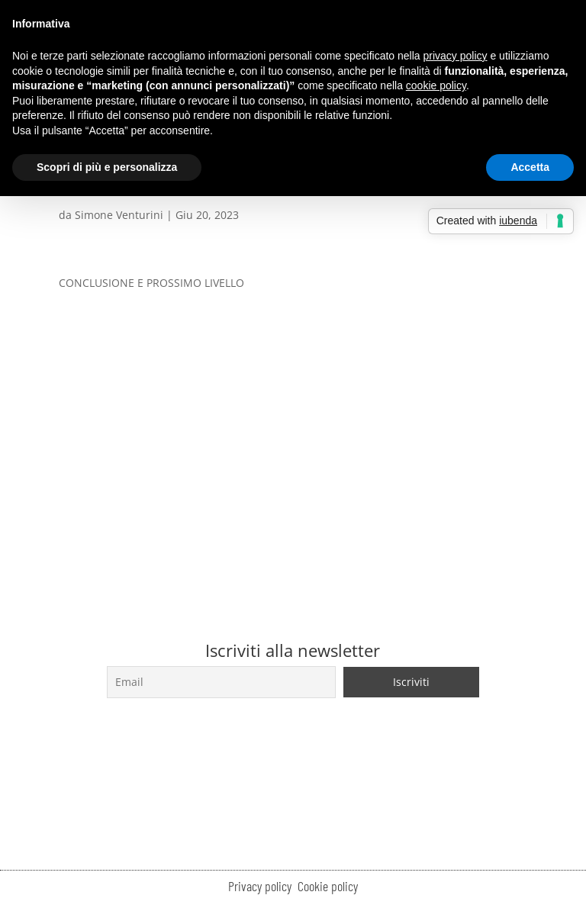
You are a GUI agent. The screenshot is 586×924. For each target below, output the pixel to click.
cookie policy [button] (436, 85)
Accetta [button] (530, 167)
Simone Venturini (119, 215)
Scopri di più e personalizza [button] (107, 167)
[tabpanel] (293, 417)
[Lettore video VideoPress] (293, 424)
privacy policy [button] (456, 56)
